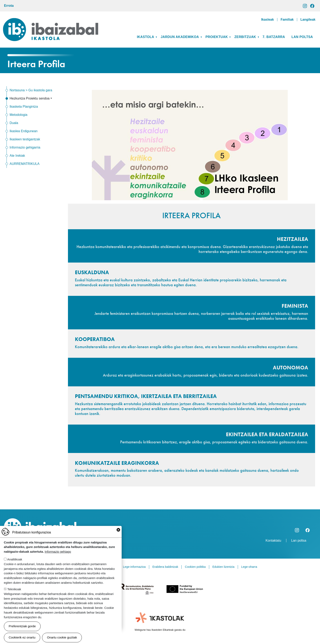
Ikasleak (268, 20)
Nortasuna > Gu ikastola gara (31, 90)
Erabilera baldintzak (165, 567)
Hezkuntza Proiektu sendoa (30, 98)
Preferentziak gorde (22, 632)
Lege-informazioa (134, 567)
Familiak (287, 20)
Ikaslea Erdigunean (24, 131)
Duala (14, 123)
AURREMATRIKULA (24, 164)
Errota (9, 6)
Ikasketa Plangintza (24, 107)
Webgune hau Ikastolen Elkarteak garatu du (160, 630)
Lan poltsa (302, 37)
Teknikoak (14, 595)
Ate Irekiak (17, 156)
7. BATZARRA (274, 37)
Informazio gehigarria (25, 147)
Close (118, 536)
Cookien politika (195, 567)
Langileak (308, 20)
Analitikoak (15, 565)
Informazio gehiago (58, 558)
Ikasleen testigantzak (25, 139)
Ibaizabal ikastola (51, 21)
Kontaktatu (273, 541)
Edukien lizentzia (223, 567)
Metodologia (18, 115)
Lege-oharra (249, 567)
